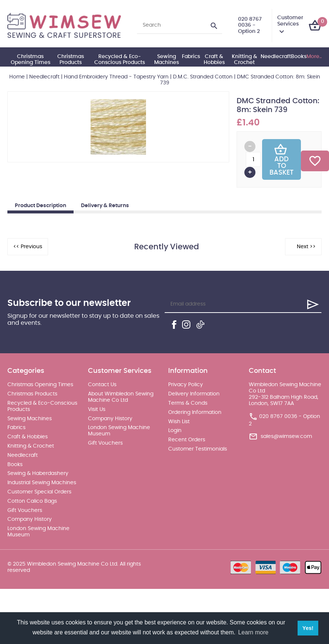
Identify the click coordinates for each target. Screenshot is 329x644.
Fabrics (191, 57)
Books (299, 57)
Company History (30, 519)
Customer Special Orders (39, 492)
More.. (314, 57)
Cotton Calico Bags (32, 501)
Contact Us (102, 385)
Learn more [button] (253, 632)
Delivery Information (194, 394)
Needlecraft (276, 57)
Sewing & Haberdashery (38, 473)
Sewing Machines (167, 60)
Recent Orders (187, 440)
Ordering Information (195, 412)
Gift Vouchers (25, 510)
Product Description (40, 206)
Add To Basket (281, 159)
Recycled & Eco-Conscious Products (120, 60)
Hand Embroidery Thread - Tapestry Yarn (116, 77)
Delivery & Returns (105, 206)
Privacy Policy (186, 385)
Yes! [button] (308, 628)
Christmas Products (71, 60)
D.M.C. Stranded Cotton (203, 77)
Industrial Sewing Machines (42, 483)
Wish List (179, 422)
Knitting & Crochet (245, 60)
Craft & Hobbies (214, 60)
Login (175, 431)
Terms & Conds (188, 403)
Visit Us (97, 409)
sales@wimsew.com (286, 436)
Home (17, 77)
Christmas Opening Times (30, 60)
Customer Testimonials (198, 449)
